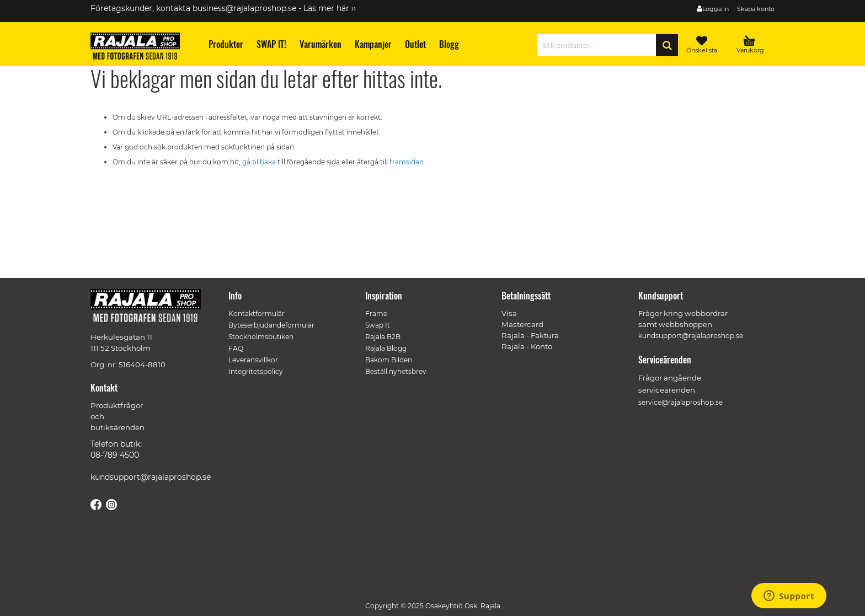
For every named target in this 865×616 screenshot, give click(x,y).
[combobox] (599, 45)
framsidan (407, 162)
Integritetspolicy (256, 371)
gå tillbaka (260, 162)
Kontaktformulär (257, 314)
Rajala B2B (383, 337)
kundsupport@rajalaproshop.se (151, 477)
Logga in (716, 9)
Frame (376, 314)
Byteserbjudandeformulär (271, 325)
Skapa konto (756, 9)
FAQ (236, 348)
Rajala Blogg (386, 348)
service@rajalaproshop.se (680, 402)
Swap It (378, 325)
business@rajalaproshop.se (244, 8)
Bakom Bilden (389, 360)
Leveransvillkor (253, 360)
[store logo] (140, 48)
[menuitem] (225, 44)
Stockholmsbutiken (261, 337)
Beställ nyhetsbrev (396, 371)
